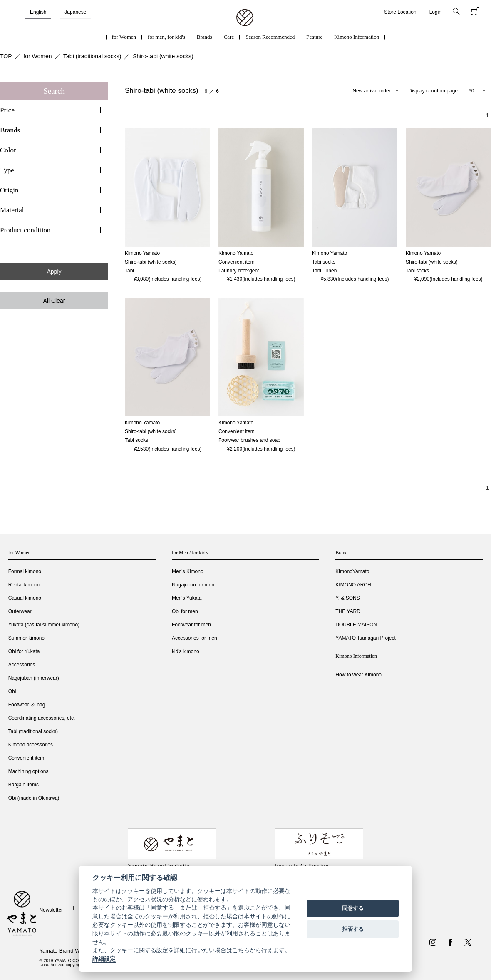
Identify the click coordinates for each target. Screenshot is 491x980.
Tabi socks (417, 271)
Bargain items (24, 785)
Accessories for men (195, 638)
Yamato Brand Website (67, 951)
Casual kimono (25, 598)
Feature (314, 37)
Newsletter (51, 910)
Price (7, 110)
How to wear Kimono (358, 675)
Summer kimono (26, 638)
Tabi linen (324, 271)
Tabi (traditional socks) (92, 56)
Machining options (29, 771)
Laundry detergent (239, 271)
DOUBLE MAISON (356, 625)
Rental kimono (24, 585)
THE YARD (348, 611)
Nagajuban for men (193, 585)
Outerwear (20, 611)
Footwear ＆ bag (27, 705)
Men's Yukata (187, 598)
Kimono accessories (31, 745)
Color (8, 150)
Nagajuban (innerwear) (34, 678)
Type (7, 170)
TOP (6, 56)
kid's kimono (186, 651)
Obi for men (185, 611)
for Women (124, 37)
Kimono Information (357, 37)
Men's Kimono (188, 571)
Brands (205, 37)
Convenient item (26, 758)
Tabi (129, 271)
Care (229, 37)
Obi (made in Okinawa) (34, 798)
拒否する (353, 929)
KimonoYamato (352, 571)
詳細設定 (104, 959)
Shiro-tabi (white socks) (163, 56)
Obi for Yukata (24, 651)
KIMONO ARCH (353, 585)
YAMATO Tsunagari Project (366, 638)
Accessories (22, 665)
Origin (9, 190)
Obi (12, 691)
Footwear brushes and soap (249, 440)
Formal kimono (25, 571)
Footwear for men (191, 625)
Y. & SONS (347, 598)
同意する (353, 908)
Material (12, 210)
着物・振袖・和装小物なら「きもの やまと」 (245, 18)
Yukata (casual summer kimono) (44, 625)
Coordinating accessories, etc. (42, 718)
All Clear (54, 301)
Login (435, 12)
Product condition (25, 230)
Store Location (400, 12)
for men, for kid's (166, 37)
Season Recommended (270, 37)
